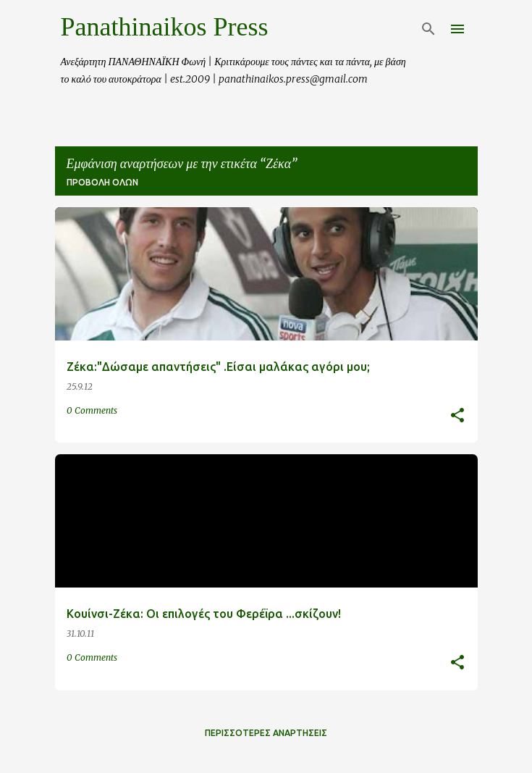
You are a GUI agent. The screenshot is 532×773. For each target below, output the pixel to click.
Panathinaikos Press (165, 27)
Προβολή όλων (102, 182)
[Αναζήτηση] (428, 29)
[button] (457, 416)
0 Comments (92, 410)
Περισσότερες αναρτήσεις (266, 733)
